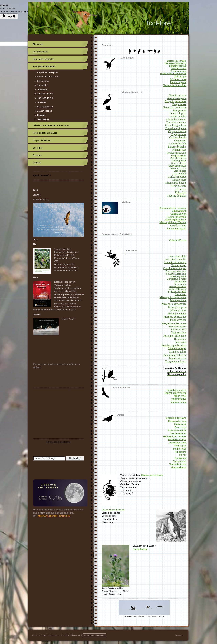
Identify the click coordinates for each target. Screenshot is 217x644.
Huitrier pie (180, 76)
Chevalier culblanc (176, 122)
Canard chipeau (178, 113)
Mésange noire (178, 310)
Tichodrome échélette (175, 355)
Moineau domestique (175, 317)
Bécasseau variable (177, 61)
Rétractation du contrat (94, 635)
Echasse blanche (177, 147)
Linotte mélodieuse (177, 289)
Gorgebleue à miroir (177, 279)
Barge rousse (179, 104)
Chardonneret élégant (175, 268)
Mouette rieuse (178, 79)
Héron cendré (179, 180)
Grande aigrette (179, 163)
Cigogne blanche (177, 131)
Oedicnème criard (178, 443)
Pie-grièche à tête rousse (174, 323)
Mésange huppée (177, 307)
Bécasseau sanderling (176, 63)
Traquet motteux (177, 358)
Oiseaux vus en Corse (152, 475)
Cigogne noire (179, 134)
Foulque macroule (177, 153)
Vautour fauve (179, 399)
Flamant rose (179, 150)
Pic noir (183, 455)
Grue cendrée (179, 174)
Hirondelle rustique (177, 439)
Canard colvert (178, 214)
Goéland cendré (179, 68)
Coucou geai (180, 424)
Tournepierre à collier (175, 85)
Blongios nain (180, 110)
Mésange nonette (177, 313)
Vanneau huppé (179, 467)
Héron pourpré (179, 186)
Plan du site (76, 635)
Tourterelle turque (178, 464)
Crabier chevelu (178, 137)
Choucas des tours (177, 421)
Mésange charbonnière (174, 304)
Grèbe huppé (180, 171)
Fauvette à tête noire (176, 274)
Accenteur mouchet (176, 259)
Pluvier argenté (178, 82)
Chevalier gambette (176, 125)
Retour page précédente (58, 442)
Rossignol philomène (175, 336)
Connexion (180, 635)
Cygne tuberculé (177, 144)
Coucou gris (180, 427)
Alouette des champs (175, 262)
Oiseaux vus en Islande (113, 510)
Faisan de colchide (177, 430)
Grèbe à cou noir (178, 168)
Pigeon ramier (180, 461)
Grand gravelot (179, 161)
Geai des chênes (178, 433)
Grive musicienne (178, 286)
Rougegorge (180, 339)
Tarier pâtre (181, 342)
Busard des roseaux (177, 390)
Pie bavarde (180, 458)
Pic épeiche (181, 452)
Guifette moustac (177, 177)
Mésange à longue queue (173, 297)
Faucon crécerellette (175, 393)
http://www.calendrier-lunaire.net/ (54, 516)
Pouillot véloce (178, 320)
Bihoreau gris (179, 211)
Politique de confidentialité (59, 635)
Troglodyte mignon (176, 361)
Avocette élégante (177, 98)
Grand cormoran (178, 71)
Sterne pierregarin (177, 228)
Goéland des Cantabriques (173, 74)
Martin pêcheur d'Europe (173, 222)
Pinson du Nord (179, 329)
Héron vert (181, 189)
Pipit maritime (179, 332)
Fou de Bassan (140, 549)
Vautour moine (178, 402)
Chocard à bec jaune (176, 418)
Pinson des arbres (178, 326)
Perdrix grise (180, 446)
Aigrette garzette (177, 95)
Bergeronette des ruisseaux (173, 208)
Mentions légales (39, 635)
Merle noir (181, 294)
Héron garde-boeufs (176, 183)
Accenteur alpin (178, 256)
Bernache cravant (178, 66)
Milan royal (180, 396)
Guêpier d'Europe (178, 240)
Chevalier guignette (176, 128)
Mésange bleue (178, 300)
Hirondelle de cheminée (175, 436)
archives (37, 367)
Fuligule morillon (178, 158)
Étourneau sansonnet (176, 271)
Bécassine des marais (175, 107)
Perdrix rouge (180, 449)
